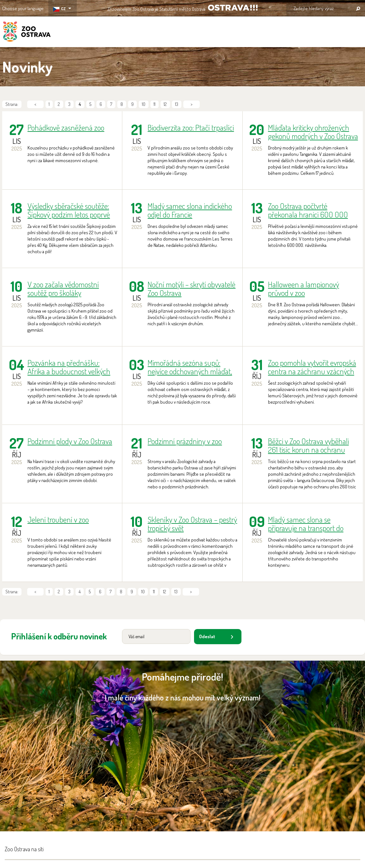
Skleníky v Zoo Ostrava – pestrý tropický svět (192, 524)
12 (165, 104)
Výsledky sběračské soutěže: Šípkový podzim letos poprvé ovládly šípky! (69, 210)
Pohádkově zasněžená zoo (66, 128)
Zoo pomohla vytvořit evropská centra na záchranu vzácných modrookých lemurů (312, 367)
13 (177, 104)
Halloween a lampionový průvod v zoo (304, 289)
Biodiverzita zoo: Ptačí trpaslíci (191, 128)
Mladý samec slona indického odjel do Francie (190, 210)
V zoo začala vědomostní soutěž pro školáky (63, 289)
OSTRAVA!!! (233, 8)
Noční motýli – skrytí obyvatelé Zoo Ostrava (192, 289)
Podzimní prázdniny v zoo (185, 441)
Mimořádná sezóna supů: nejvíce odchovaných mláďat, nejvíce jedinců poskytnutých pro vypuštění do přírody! (190, 367)
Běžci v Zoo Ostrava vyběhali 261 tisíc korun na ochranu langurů (308, 445)
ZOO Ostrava (27, 33)
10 (144, 104)
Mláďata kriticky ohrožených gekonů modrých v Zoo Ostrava (313, 132)
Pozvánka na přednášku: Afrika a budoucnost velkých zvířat (69, 367)
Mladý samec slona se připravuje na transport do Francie (306, 524)
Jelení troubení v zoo (58, 520)
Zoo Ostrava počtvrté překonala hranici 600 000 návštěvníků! (308, 210)
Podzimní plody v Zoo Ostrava (70, 441)
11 (155, 104)
